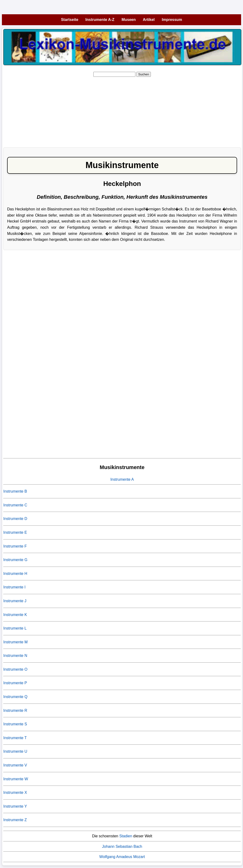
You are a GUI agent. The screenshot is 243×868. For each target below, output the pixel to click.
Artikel (149, 20)
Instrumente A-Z (100, 20)
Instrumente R (15, 710)
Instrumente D (15, 519)
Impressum (172, 20)
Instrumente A (122, 479)
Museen (129, 20)
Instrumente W (16, 779)
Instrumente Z (15, 820)
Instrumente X (15, 793)
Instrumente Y (15, 806)
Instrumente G (15, 560)
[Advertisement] (122, 111)
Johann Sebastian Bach (122, 846)
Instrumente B (15, 491)
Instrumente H (15, 574)
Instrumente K (15, 615)
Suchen (144, 74)
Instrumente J (15, 601)
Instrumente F (15, 546)
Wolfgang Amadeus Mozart (122, 857)
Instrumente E (15, 532)
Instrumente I (14, 587)
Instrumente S (15, 724)
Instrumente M (15, 642)
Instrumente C (15, 505)
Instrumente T (15, 738)
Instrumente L (15, 628)
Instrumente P (15, 683)
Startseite (70, 20)
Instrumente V (15, 765)
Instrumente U (15, 751)
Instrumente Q (15, 697)
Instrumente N (15, 656)
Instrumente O (15, 669)
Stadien (126, 836)
